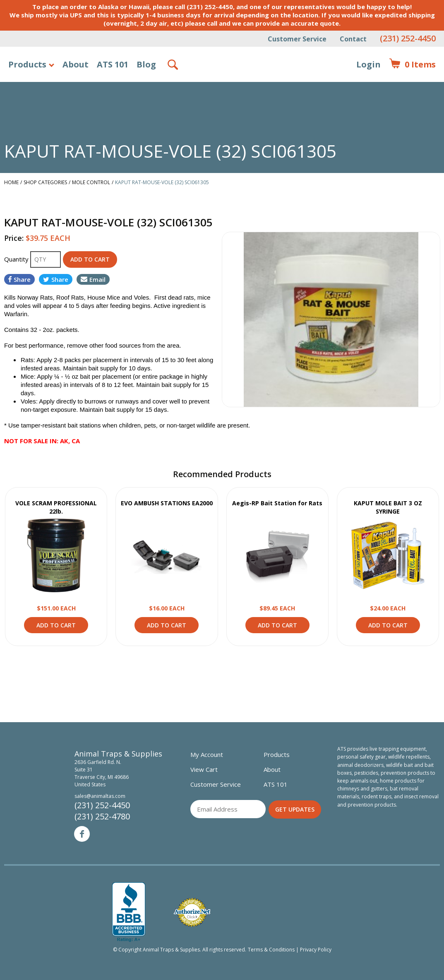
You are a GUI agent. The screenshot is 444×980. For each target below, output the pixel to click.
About (76, 64)
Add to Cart (56, 625)
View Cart (204, 769)
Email (93, 279)
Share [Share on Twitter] (56, 279)
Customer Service (297, 39)
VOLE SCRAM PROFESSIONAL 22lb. (56, 507)
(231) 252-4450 (408, 38)
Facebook (82, 834)
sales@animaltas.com (100, 796)
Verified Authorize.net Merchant (192, 912)
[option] (331, 319)
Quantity (17, 259)
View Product (56, 555)
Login (368, 64)
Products (27, 64)
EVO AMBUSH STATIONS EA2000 (167, 503)
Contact (353, 39)
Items (412, 65)
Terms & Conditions (271, 950)
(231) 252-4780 (102, 816)
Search (173, 65)
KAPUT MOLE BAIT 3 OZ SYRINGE (388, 507)
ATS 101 (113, 64)
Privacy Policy (316, 950)
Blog (146, 64)
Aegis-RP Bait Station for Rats (277, 503)
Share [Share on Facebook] (19, 279)
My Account (207, 754)
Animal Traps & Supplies (222, 85)
